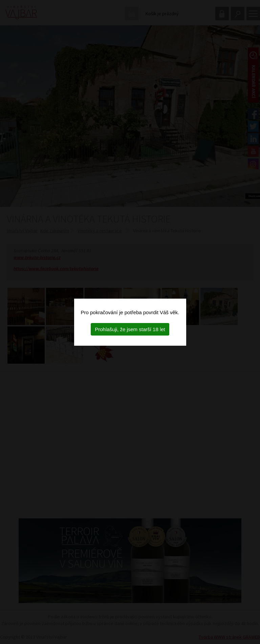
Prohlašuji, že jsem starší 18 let (130, 329)
